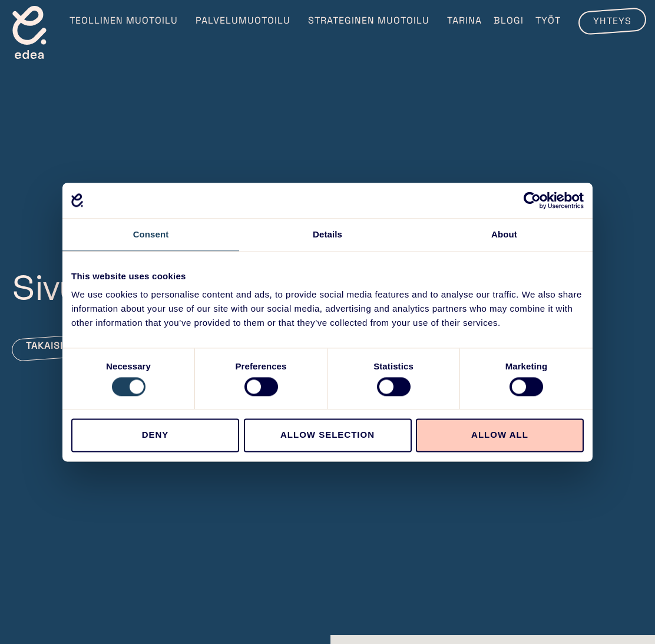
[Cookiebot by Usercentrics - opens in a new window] (532, 200)
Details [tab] (327, 234)
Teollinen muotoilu (127, 20)
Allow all (500, 435)
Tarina (464, 20)
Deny (156, 435)
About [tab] (504, 234)
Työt (548, 20)
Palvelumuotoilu (246, 20)
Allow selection (327, 435)
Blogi (509, 20)
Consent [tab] (151, 234)
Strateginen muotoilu (372, 20)
